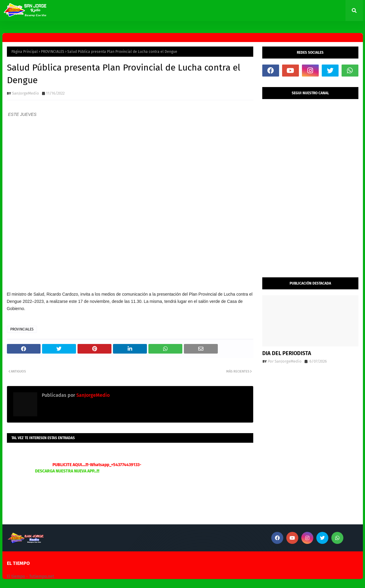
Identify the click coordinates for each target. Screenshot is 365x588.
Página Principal (25, 52)
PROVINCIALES (53, 52)
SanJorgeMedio (26, 93)
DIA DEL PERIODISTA (287, 353)
